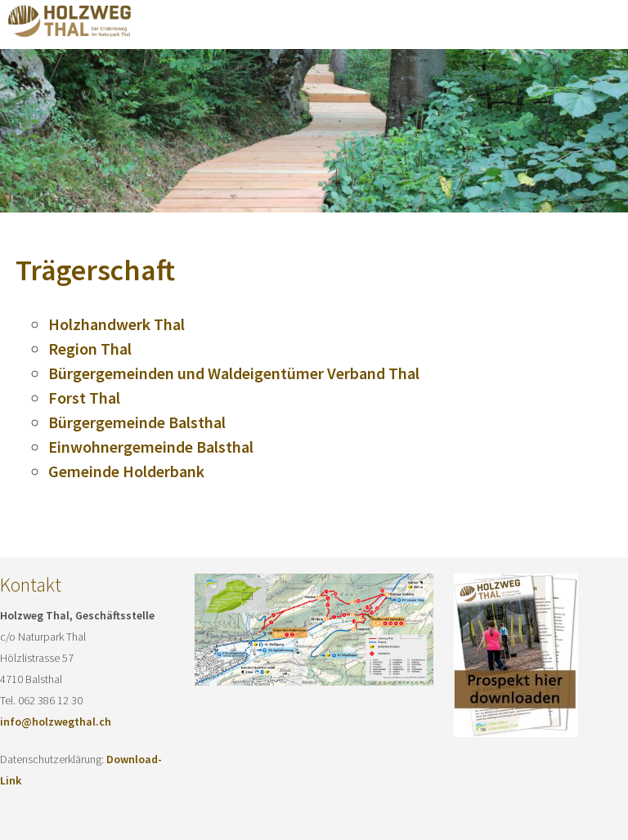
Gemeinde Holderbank (126, 471)
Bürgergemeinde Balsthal (137, 422)
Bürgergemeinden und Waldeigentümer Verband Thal (234, 373)
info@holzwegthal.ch (56, 722)
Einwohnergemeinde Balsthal (151, 447)
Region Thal (90, 349)
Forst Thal (84, 398)
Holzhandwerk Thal (117, 324)
